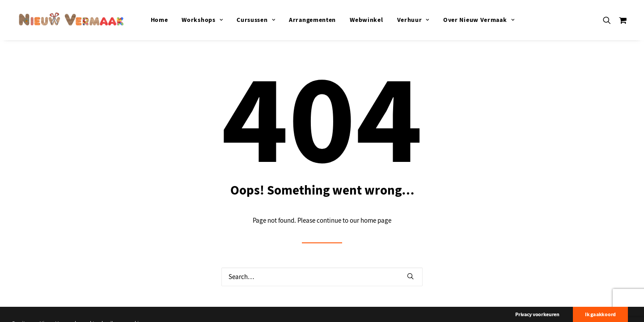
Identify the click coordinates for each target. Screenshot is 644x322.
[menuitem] (159, 20)
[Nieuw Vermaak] (71, 20)
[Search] (322, 277)
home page (376, 220)
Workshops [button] (202, 20)
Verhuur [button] (413, 20)
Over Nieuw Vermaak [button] (479, 20)
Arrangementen (312, 20)
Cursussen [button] (256, 20)
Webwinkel (366, 20)
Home (159, 20)
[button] (609, 20)
